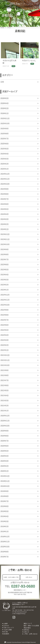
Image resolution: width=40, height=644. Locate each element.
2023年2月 (5, 285)
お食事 (5, 624)
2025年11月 (5, 118)
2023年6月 (5, 265)
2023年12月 (5, 234)
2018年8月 (5, 552)
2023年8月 (5, 254)
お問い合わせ (29, 577)
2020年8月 (5, 436)
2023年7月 (5, 260)
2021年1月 (5, 411)
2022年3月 (5, 340)
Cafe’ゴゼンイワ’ (9, 628)
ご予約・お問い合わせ (31, 634)
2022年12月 (5, 295)
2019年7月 (5, 501)
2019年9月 (5, 491)
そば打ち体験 (8, 630)
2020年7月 (5, 441)
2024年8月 (5, 194)
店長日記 (26, 630)
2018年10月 (5, 547)
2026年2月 (5, 108)
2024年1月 (5, 229)
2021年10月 (5, 365)
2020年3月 (5, 461)
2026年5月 (5, 98)
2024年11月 (5, 179)
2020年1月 (5, 471)
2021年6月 (5, 385)
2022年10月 (5, 305)
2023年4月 (5, 275)
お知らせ (26, 632)
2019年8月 (5, 496)
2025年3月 (5, 159)
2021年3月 (5, 401)
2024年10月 (5, 184)
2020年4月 (5, 456)
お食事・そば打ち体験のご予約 (11, 577)
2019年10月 (5, 486)
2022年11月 (5, 300)
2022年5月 (5, 330)
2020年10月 (5, 426)
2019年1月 (5, 532)
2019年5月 (5, 511)
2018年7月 (5, 557)
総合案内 (6, 634)
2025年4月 (5, 154)
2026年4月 (5, 103)
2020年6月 (5, 446)
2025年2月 (5, 164)
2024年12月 (5, 174)
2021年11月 (5, 360)
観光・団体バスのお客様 (31, 626)
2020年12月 (5, 416)
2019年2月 (5, 526)
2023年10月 (5, 244)
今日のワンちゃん (29, 60)
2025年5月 (5, 149)
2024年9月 (5, 189)
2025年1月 (5, 169)
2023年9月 (5, 249)
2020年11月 (5, 421)
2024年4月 (5, 214)
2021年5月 (5, 390)
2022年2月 (5, 345)
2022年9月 (5, 310)
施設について (28, 623)
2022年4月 (5, 335)
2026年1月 (5, 113)
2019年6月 (5, 506)
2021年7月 (5, 380)
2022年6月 (5, 325)
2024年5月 (5, 209)
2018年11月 (5, 542)
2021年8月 (5, 375)
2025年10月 (5, 124)
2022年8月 (5, 315)
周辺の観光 (27, 628)
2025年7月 (5, 139)
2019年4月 (5, 516)
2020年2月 (5, 466)
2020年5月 (5, 451)
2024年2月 (5, 224)
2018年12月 (5, 537)
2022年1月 (5, 350)
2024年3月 (5, 219)
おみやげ (6, 626)
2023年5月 (5, 270)
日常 (13, 66)
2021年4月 (5, 396)
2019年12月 (5, 476)
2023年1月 (5, 290)
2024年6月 (5, 204)
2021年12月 (5, 355)
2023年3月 (5, 280)
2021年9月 (5, 370)
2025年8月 (5, 134)
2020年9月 (5, 431)
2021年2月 (5, 406)
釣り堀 (5, 632)
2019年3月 (5, 521)
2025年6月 (5, 144)
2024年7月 (5, 199)
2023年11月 (5, 239)
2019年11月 (5, 481)
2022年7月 (5, 320)
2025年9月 (5, 129)
